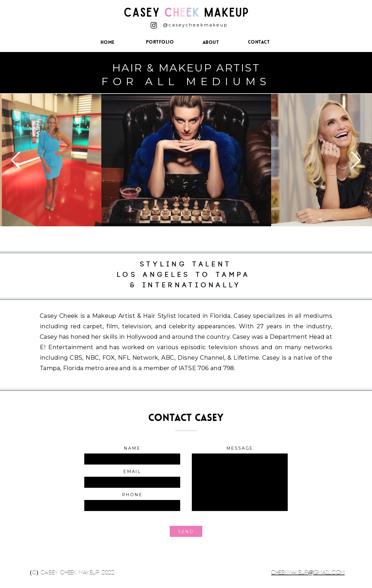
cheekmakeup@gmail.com (308, 572)
